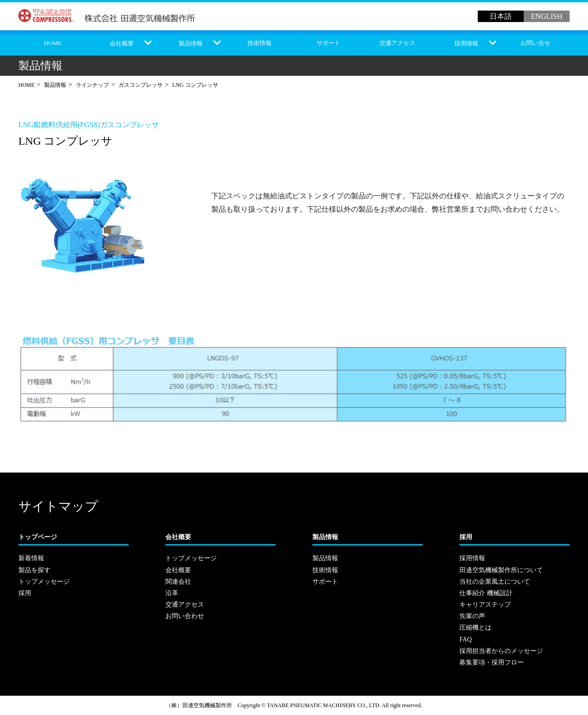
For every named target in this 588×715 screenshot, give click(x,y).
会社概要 (122, 43)
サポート (328, 43)
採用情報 (466, 43)
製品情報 (191, 43)
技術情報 (260, 43)
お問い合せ (535, 43)
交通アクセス (397, 43)
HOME (53, 43)
